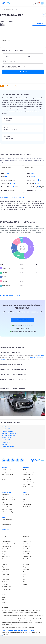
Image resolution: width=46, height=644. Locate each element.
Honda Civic (26, 549)
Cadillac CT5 (6, 429)
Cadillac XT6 (6, 444)
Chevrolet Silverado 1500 (8, 544)
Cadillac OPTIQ (7, 440)
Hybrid (4, 597)
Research (9, 9)
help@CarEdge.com (7, 520)
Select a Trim (6, 60)
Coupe (25, 567)
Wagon (25, 584)
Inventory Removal (7, 524)
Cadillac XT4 (6, 442)
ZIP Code (29, 55)
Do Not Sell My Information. (29, 630)
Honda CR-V (27, 546)
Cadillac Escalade (8, 431)
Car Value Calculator (29, 487)
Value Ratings (27, 477)
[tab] (23, 352)
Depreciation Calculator (8, 502)
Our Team (26, 497)
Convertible (26, 564)
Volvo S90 (5, 582)
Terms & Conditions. (7, 630)
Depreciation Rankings (8, 497)
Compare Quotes (23, 320)
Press (25, 499)
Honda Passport (27, 551)
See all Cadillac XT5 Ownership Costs (12, 296)
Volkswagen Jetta (6, 589)
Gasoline (4, 600)
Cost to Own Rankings (29, 482)
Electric (4, 595)
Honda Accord (27, 544)
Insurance (4, 477)
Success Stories (27, 504)
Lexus (7, 173)
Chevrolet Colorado (7, 539)
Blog (24, 470)
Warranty (4, 479)
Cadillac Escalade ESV (9, 433)
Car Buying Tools (6, 472)
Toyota (33, 173)
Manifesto (26, 502)
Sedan (25, 577)
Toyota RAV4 (5, 574)
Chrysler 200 (5, 549)
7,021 (38, 184)
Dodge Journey (27, 534)
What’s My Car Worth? (8, 474)
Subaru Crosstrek (28, 559)
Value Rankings (27, 479)
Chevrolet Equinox (7, 541)
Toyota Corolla (6, 569)
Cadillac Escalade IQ (8, 435)
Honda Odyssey (27, 554)
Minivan (25, 572)
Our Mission (26, 495)
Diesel (3, 602)
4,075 (13, 184)
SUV (24, 579)
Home (2, 9)
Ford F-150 (26, 539)
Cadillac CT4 (6, 427)
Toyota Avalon (6, 567)
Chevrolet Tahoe (6, 546)
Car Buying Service (7, 470)
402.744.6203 (5, 522)
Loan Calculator (27, 484)
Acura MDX (5, 534)
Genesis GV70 (27, 541)
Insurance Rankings (7, 504)
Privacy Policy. (17, 630)
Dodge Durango (6, 559)
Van (24, 582)
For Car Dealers (27, 507)
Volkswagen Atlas (6, 587)
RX (6, 177)
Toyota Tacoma (6, 577)
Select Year (5, 55)
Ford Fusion (26, 536)
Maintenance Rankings (8, 512)
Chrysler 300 (5, 551)
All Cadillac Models (8, 446)
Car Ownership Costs (29, 474)
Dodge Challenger (7, 554)
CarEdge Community (29, 472)
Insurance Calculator (7, 507)
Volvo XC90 (5, 584)
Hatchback (26, 569)
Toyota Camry (5, 564)
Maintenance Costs (7, 509)
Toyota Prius (5, 572)
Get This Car (23, 72)
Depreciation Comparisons (9, 499)
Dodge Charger (6, 556)
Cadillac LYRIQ (7, 438)
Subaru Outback (27, 556)
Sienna (33, 177)
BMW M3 (4, 536)
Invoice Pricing (6, 495)
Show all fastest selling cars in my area (11, 198)
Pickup (25, 574)
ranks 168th (41, 356)
